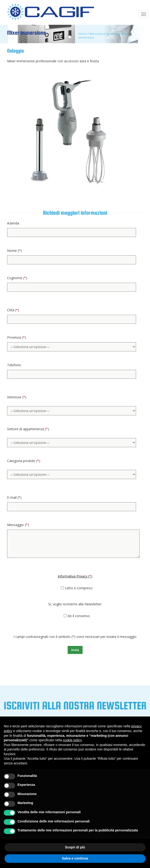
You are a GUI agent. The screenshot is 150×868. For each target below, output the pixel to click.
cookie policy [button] (72, 740)
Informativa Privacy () (75, 576)
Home (82, 34)
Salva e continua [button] (75, 858)
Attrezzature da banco (104, 34)
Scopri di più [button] (75, 847)
